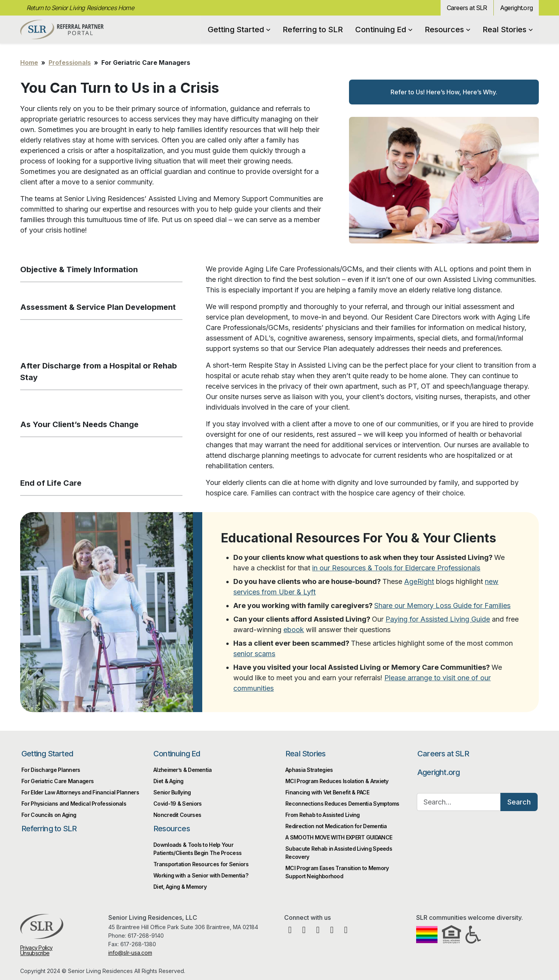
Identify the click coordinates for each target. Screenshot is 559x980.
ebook (294, 630)
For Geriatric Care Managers (57, 781)
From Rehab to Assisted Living (323, 815)
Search (519, 802)
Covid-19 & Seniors (177, 804)
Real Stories (508, 30)
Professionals (70, 63)
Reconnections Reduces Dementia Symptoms (342, 804)
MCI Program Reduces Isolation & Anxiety (337, 781)
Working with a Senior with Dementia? (201, 875)
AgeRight (419, 581)
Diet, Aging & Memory (180, 887)
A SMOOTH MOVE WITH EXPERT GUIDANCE (339, 837)
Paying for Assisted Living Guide (438, 619)
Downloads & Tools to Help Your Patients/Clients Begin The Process (197, 849)
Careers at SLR (467, 8)
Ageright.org (516, 8)
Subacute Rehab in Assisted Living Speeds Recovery (339, 853)
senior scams (254, 654)
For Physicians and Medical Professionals (74, 804)
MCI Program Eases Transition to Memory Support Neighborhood (337, 872)
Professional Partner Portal (62, 30)
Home (29, 63)
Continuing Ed (384, 30)
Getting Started (239, 30)
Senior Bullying (172, 792)
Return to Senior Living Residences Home (80, 8)
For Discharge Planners (51, 770)
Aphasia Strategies (309, 770)
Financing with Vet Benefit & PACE (327, 792)
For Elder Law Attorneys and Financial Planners (80, 792)
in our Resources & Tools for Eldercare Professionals (396, 568)
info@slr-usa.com (130, 953)
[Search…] (459, 802)
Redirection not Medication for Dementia (336, 826)
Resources (447, 30)
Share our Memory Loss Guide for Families (442, 606)
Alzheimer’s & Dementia (183, 770)
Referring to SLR (313, 30)
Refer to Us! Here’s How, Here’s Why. (444, 92)
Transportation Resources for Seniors (201, 864)
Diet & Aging (168, 781)
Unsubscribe (35, 953)
